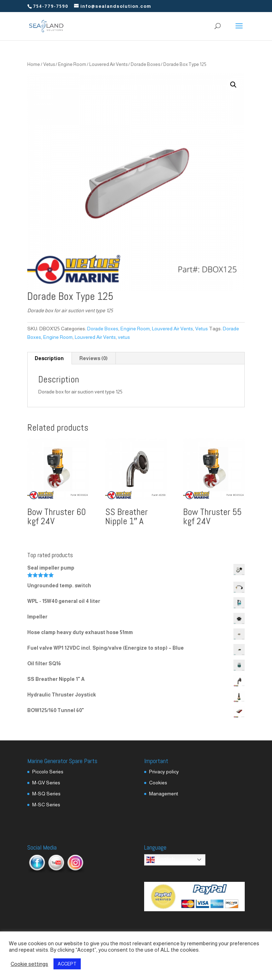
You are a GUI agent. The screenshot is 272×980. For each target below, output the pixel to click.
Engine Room (72, 64)
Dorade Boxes (145, 64)
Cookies (158, 783)
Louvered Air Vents (108, 64)
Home (34, 64)
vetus (124, 337)
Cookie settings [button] (29, 964)
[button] (233, 85)
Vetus (49, 64)
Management (164, 794)
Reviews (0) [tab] (93, 358)
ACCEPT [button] (67, 964)
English (161, 860)
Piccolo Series (48, 772)
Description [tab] (49, 358)
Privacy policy (164, 772)
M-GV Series (46, 783)
